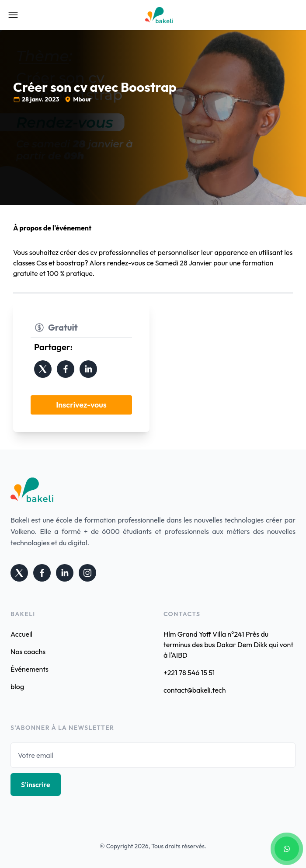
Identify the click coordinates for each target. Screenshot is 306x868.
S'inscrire (36, 784)
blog (17, 687)
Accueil (21, 634)
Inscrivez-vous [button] (81, 405)
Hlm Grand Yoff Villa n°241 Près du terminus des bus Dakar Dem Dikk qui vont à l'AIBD (228, 645)
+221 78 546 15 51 (189, 673)
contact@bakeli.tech (195, 690)
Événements (30, 669)
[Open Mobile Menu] (13, 15)
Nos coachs (28, 652)
